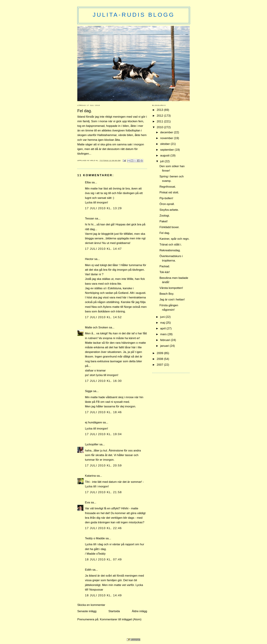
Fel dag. (165, 233)
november (167, 138)
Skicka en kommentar (91, 605)
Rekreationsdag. (170, 250)
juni (163, 317)
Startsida (114, 611)
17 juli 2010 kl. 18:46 (103, 412)
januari (165, 346)
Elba (88, 182)
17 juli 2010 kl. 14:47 (103, 249)
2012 (160, 116)
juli (162, 161)
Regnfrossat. (168, 187)
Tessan (90, 218)
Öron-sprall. (167, 204)
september (167, 150)
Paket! (164, 221)
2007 (160, 365)
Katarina (90, 476)
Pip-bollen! (166, 198)
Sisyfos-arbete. (169, 210)
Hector (89, 259)
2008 (160, 359)
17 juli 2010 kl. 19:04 (103, 434)
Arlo (93, 160)
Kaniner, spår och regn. (175, 239)
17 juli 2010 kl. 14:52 (103, 317)
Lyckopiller (92, 444)
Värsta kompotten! (171, 288)
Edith (88, 570)
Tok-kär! (165, 272)
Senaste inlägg (87, 611)
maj (163, 323)
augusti (165, 156)
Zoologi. (165, 216)
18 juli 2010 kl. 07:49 (103, 559)
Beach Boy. (167, 294)
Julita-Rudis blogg (134, 15)
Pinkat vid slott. (169, 192)
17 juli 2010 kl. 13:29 (103, 208)
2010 (160, 127)
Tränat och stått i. (171, 245)
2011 (160, 121)
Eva (87, 502)
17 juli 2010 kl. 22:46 (103, 528)
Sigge (89, 391)
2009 (160, 353)
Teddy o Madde (95, 538)
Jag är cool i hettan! (172, 300)
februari (166, 340)
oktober (165, 144)
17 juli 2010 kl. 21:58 (103, 492)
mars (164, 334)
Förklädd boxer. (170, 227)
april (163, 328)
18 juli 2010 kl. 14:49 (103, 595)
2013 (160, 110)
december (167, 132)
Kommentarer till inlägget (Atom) (121, 619)
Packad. (165, 266)
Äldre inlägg (139, 611)
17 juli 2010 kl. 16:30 (103, 381)
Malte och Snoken (97, 327)
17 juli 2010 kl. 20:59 (103, 466)
